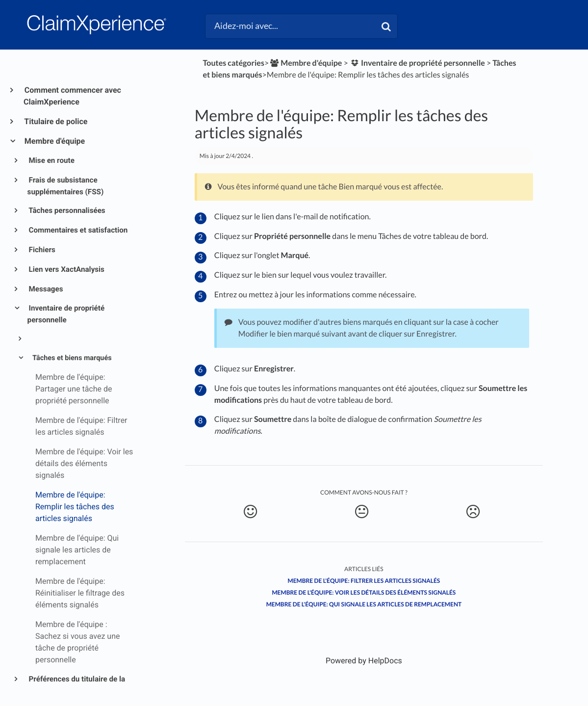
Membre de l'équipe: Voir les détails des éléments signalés (364, 592)
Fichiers (41, 250)
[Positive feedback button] (251, 512)
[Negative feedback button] (473, 512)
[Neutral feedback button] (362, 512)
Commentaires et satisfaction (78, 230)
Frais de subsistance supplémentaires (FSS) (66, 186)
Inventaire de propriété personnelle (66, 314)
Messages (45, 289)
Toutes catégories (233, 63)
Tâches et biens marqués (71, 358)
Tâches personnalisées (66, 210)
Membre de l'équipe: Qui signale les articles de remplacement (364, 604)
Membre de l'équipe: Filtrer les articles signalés (364, 581)
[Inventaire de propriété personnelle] (417, 63)
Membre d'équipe (54, 141)
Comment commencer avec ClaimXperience (72, 96)
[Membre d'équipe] (305, 63)
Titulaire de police (55, 121)
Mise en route (51, 160)
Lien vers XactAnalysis (66, 269)
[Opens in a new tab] (364, 661)
